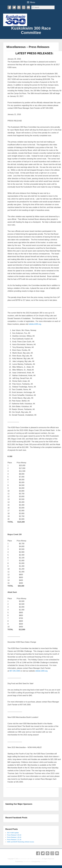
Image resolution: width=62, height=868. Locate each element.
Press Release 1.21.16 (14, 840)
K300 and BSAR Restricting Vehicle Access (21, 842)
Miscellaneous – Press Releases (28, 47)
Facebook (9, 7)
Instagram (24, 7)
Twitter (14, 7)
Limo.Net (44, 862)
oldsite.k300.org (35, 324)
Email (28, 7)
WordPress (19, 7)
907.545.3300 (15, 671)
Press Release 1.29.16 (14, 837)
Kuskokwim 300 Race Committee (31, 30)
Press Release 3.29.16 (14, 835)
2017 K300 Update (13, 833)
